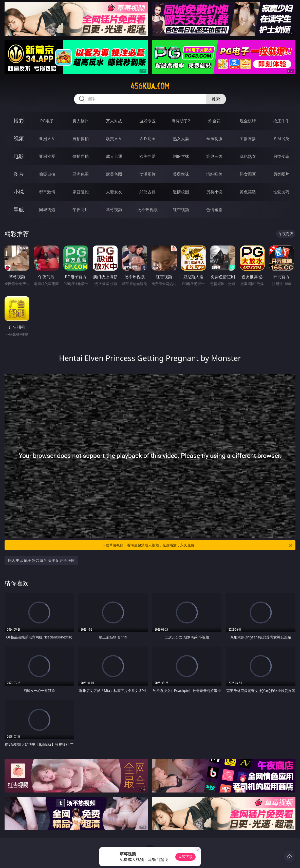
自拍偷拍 (81, 139)
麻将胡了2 (181, 121)
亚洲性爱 (47, 156)
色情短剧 (214, 210)
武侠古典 (147, 192)
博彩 (19, 121)
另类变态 (281, 156)
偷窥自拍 (47, 174)
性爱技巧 (281, 192)
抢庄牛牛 (281, 121)
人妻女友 (114, 192)
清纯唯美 (214, 174)
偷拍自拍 (81, 156)
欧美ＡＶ (114, 139)
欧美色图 (114, 174)
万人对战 (114, 121)
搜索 (216, 99)
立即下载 (185, 857)
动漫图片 (147, 174)
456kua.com (150, 86)
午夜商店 (81, 210)
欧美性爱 (147, 156)
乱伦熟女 (248, 156)
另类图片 (281, 174)
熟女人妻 (181, 139)
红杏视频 (181, 210)
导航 (19, 209)
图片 (19, 174)
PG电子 (47, 121)
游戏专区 (147, 121)
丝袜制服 (214, 139)
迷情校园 (181, 192)
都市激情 (47, 192)
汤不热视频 (147, 210)
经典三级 (214, 156)
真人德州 (81, 121)
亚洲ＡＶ (47, 139)
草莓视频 (114, 210)
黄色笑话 (248, 192)
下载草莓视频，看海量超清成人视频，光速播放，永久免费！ (198, 545)
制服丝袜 (181, 156)
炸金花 (214, 121)
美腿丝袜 (181, 174)
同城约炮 (47, 210)
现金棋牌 (248, 121)
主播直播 (248, 139)
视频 (19, 138)
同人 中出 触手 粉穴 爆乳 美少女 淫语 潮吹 (41, 560)
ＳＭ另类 (281, 139)
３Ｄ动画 (147, 139)
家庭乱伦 (81, 192)
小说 (19, 192)
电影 (19, 156)
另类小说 (214, 192)
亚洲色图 (81, 174)
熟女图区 (248, 174)
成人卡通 (114, 156)
